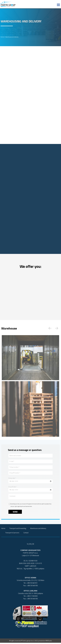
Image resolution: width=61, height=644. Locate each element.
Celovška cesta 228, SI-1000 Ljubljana (30, 595)
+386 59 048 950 (32, 587)
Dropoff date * (13, 487)
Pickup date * (12, 478)
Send (15, 513)
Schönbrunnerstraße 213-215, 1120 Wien (30, 582)
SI (27, 545)
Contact (26, 534)
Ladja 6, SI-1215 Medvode (30, 557)
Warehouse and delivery (12, 37)
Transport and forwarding (18, 530)
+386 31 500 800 (32, 597)
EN (30, 545)
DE (33, 545)
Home (2, 37)
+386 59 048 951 (32, 584)
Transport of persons (12, 534)
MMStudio (49, 642)
